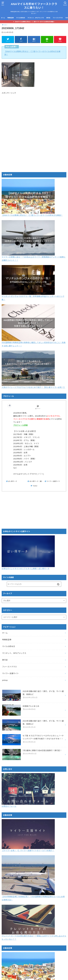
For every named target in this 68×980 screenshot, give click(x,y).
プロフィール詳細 (26, 425)
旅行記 (48, 18)
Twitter (35, 486)
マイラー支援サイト (53, 481)
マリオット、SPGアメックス (36, 18)
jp (41, 406)
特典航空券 (11, 18)
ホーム (3, 18)
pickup (5, 680)
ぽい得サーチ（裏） (36, 481)
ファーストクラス (58, 18)
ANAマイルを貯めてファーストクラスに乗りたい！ (34, 6)
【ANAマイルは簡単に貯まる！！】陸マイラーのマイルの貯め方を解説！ (34, 22)
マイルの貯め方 (21, 18)
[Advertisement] (34, 114)
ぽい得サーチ (13, 481)
